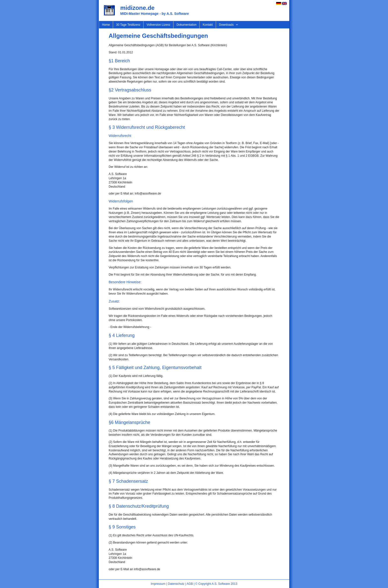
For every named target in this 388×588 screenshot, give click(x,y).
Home (106, 25)
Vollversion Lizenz (158, 25)
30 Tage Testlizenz (128, 25)
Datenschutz (176, 584)
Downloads (227, 25)
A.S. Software (221, 584)
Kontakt (208, 25)
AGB (190, 584)
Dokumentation (186, 25)
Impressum (158, 584)
